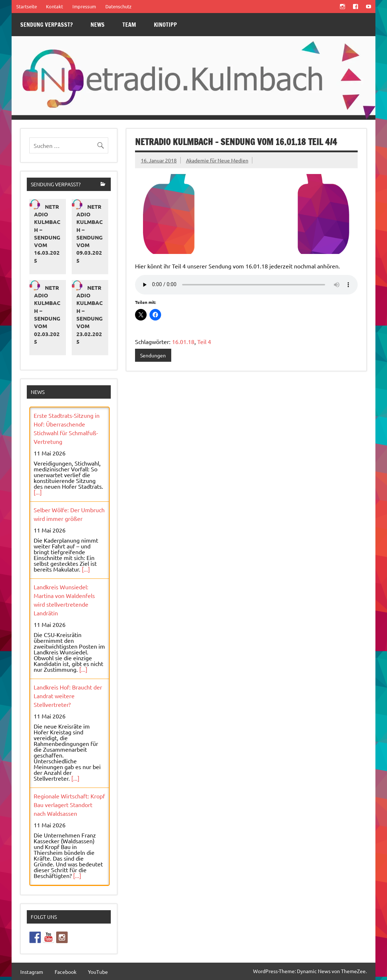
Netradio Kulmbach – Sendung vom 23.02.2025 (90, 315)
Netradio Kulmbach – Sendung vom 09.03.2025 (90, 234)
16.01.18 (183, 341)
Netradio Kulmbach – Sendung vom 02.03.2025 (47, 315)
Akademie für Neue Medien (217, 160)
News (98, 25)
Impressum (84, 6)
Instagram (32, 972)
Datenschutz (118, 6)
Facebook (66, 972)
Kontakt (54, 6)
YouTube (98, 972)
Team (129, 25)
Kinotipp (165, 25)
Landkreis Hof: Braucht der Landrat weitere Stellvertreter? (68, 696)
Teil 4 (204, 341)
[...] (38, 492)
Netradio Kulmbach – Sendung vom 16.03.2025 (47, 234)
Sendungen (153, 355)
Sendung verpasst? (47, 25)
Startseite (27, 6)
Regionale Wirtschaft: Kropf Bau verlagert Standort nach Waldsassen (69, 805)
